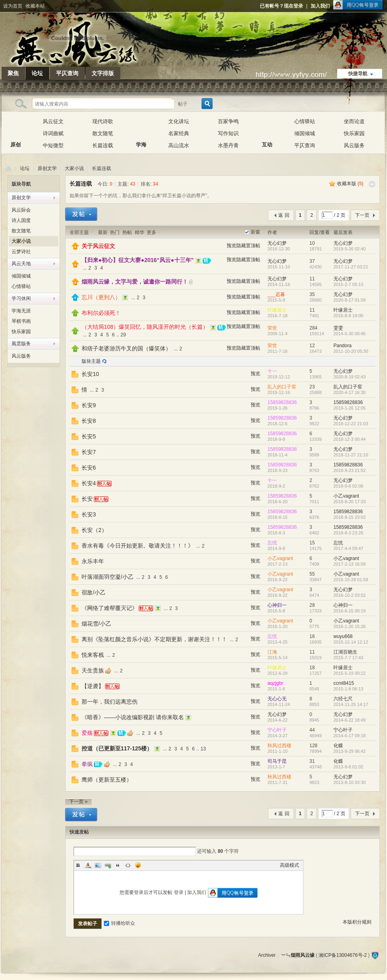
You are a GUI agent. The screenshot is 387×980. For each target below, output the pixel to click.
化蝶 (338, 746)
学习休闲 (21, 298)
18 (312, 668)
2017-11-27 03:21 (351, 267)
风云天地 (21, 264)
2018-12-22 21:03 (351, 424)
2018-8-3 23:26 (348, 533)
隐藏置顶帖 (248, 246)
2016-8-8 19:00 (348, 316)
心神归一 (277, 605)
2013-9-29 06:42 (350, 751)
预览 (231, 246)
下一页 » (78, 802)
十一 (272, 371)
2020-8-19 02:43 (350, 377)
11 (312, 279)
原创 (16, 128)
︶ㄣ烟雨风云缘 (9, 169)
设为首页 (13, 6)
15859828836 (282, 402)
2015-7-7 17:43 (348, 658)
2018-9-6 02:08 (348, 486)
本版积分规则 (357, 922)
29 (123, 335)
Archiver (267, 955)
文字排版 (103, 73)
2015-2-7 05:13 (348, 284)
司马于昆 (277, 761)
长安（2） (94, 530)
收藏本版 (350, 184)
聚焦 (13, 73)
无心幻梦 (277, 243)
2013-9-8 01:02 (348, 767)
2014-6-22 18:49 (350, 720)
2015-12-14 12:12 (351, 642)
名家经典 (179, 133)
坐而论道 (354, 121)
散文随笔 (103, 133)
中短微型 (53, 145)
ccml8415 (344, 683)
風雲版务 (21, 344)
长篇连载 (103, 145)
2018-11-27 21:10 (351, 455)
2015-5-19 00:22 (350, 673)
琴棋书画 (21, 321)
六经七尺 (343, 699)
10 (312, 243)
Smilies (138, 865)
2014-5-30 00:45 (350, 334)
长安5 (89, 436)
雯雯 (338, 328)
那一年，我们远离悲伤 (110, 702)
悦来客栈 (93, 655)
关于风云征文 (98, 246)
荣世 (272, 328)
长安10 (90, 374)
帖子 (183, 104)
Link (108, 865)
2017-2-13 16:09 (350, 564)
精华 (140, 232)
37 (312, 261)
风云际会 (21, 210)
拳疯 (87, 764)
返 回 (284, 215)
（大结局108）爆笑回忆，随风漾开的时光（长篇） (145, 327)
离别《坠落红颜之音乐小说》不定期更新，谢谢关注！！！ (154, 639)
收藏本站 (35, 6)
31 (312, 761)
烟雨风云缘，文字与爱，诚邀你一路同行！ (135, 282)
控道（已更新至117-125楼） (117, 748)
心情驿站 (305, 121)
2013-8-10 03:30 (350, 782)
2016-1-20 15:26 (350, 626)
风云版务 (354, 145)
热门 (115, 232)
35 (312, 294)
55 (312, 574)
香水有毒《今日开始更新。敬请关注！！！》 (138, 546)
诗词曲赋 (53, 133)
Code (128, 865)
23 (312, 387)
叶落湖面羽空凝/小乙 (108, 577)
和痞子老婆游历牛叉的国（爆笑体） (126, 348)
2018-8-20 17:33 (350, 502)
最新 (103, 232)
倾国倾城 (305, 133)
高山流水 (179, 145)
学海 (141, 128)
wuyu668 (343, 636)
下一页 (362, 215)
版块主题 (91, 361)
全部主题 (79, 232)
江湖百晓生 (345, 652)
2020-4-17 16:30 (350, 392)
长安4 (89, 483)
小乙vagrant (346, 496)
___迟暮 (276, 294)
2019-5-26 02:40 (350, 249)
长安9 (89, 405)
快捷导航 (358, 74)
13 (203, 749)
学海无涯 (21, 311)
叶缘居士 (277, 310)
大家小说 (74, 168)
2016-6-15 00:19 (350, 611)
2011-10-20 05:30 (351, 351)
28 (312, 605)
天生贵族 (93, 670)
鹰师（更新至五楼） (107, 780)
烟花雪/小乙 (96, 624)
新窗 (255, 232)
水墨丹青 (228, 145)
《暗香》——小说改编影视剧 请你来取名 (133, 717)
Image (98, 865)
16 (312, 636)
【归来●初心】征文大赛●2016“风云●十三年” (138, 260)
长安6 (89, 468)
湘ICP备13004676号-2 (343, 955)
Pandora (342, 346)
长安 (87, 499)
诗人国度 (21, 220)
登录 (179, 892)
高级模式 (289, 865)
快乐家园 (354, 133)
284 (313, 328)
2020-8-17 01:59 (350, 300)
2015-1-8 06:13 (348, 689)
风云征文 (53, 121)
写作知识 (228, 133)
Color (88, 865)
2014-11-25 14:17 (351, 704)
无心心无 (277, 699)
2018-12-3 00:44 (350, 439)
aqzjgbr (275, 683)
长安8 (89, 421)
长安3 (89, 514)
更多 (152, 232)
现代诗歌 (103, 121)
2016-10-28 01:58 (351, 580)
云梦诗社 (21, 252)
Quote (118, 865)
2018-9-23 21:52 (350, 470)
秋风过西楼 (279, 746)
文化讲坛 (179, 121)
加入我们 (320, 6)
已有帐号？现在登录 (281, 6)
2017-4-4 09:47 (348, 548)
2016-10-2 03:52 (350, 595)
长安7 (89, 452)
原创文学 (47, 168)
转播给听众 (120, 923)
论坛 (37, 73)
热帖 (127, 232)
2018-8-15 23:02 (350, 517)
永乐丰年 (93, 561)
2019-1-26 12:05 (350, 408)
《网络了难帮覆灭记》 (110, 608)
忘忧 (272, 543)
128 (313, 746)
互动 (267, 128)
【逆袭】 (93, 686)
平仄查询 (67, 73)
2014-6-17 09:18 (350, 736)
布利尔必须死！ (101, 313)
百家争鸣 (228, 121)
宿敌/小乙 (94, 592)
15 (312, 543)
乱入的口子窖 (282, 387)
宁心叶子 (277, 730)
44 (312, 730)
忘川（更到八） (101, 297)
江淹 (272, 652)
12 (312, 346)
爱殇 (87, 733)
